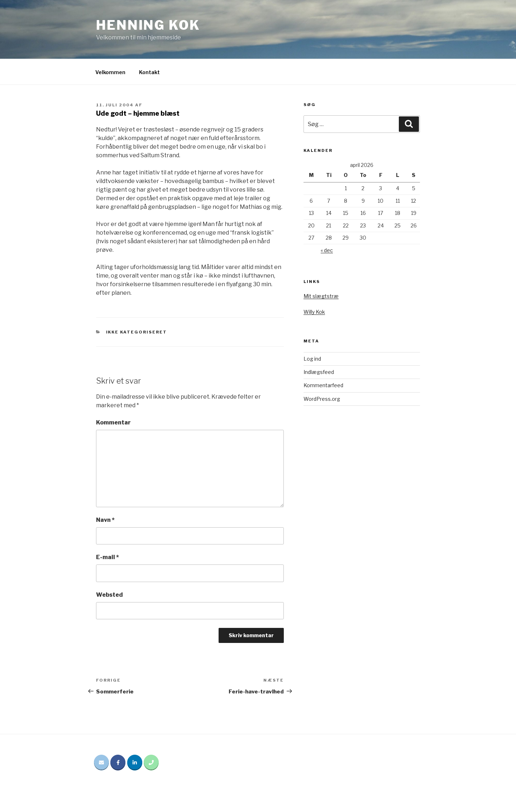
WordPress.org (322, 399)
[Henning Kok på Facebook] (118, 763)
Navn (105, 520)
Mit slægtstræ (321, 296)
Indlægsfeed (319, 372)
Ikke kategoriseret (137, 332)
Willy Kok (314, 312)
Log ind (312, 359)
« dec (327, 250)
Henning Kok (148, 25)
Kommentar (113, 422)
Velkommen (110, 72)
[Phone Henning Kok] (151, 763)
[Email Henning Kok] (101, 763)
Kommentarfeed (323, 385)
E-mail (107, 557)
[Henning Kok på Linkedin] (135, 763)
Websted (109, 595)
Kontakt (149, 72)
